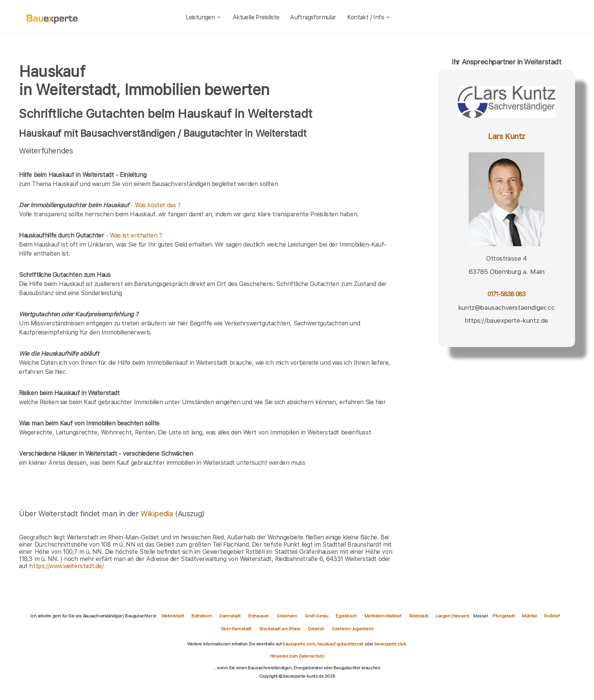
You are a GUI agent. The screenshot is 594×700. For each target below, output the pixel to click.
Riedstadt (419, 616)
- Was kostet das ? (100, 205)
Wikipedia (158, 514)
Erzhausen (259, 616)
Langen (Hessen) (453, 616)
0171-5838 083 (506, 294)
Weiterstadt (173, 616)
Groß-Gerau (316, 616)
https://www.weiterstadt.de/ (66, 566)
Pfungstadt (503, 616)
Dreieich (316, 629)
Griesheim (287, 616)
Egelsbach (346, 616)
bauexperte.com (299, 644)
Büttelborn (202, 616)
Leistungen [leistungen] (204, 17)
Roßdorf (552, 616)
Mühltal (529, 616)
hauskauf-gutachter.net (340, 644)
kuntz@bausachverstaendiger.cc (506, 308)
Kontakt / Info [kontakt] (369, 17)
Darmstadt (230, 616)
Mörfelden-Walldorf (383, 616)
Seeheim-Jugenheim (353, 629)
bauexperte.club (390, 644)
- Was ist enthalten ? (91, 235)
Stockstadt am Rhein (280, 629)
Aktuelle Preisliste (256, 17)
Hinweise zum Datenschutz (297, 656)
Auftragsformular (313, 17)
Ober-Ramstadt (236, 629)
